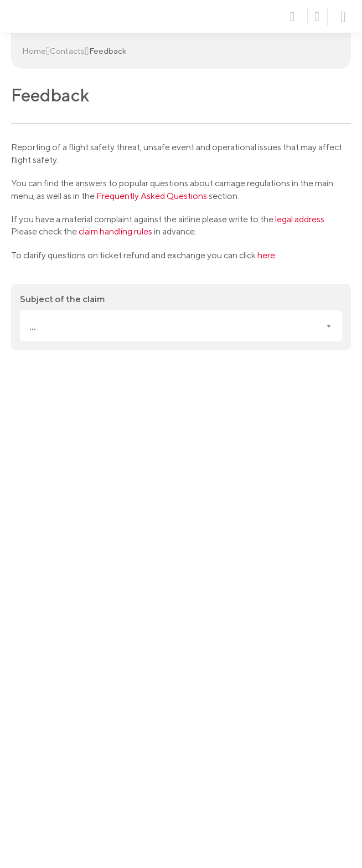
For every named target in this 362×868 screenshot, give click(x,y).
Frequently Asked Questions (152, 196)
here (266, 255)
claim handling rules (115, 231)
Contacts (67, 51)
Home (34, 51)
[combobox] (181, 326)
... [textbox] (33, 326)
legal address (300, 219)
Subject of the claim (63, 299)
